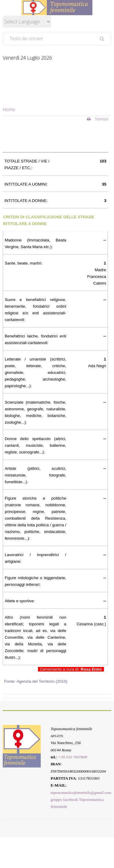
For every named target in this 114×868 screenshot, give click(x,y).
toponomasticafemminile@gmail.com (81, 792)
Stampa (98, 119)
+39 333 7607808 (73, 757)
